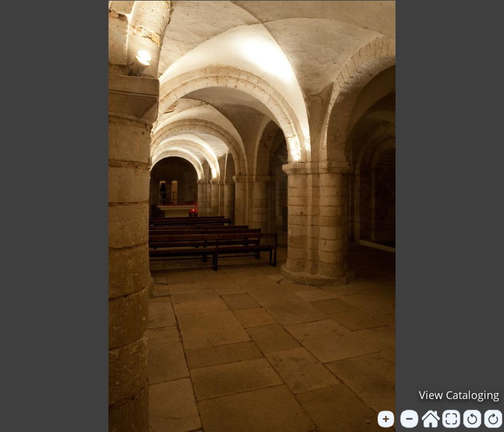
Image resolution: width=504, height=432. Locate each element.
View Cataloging (459, 395)
